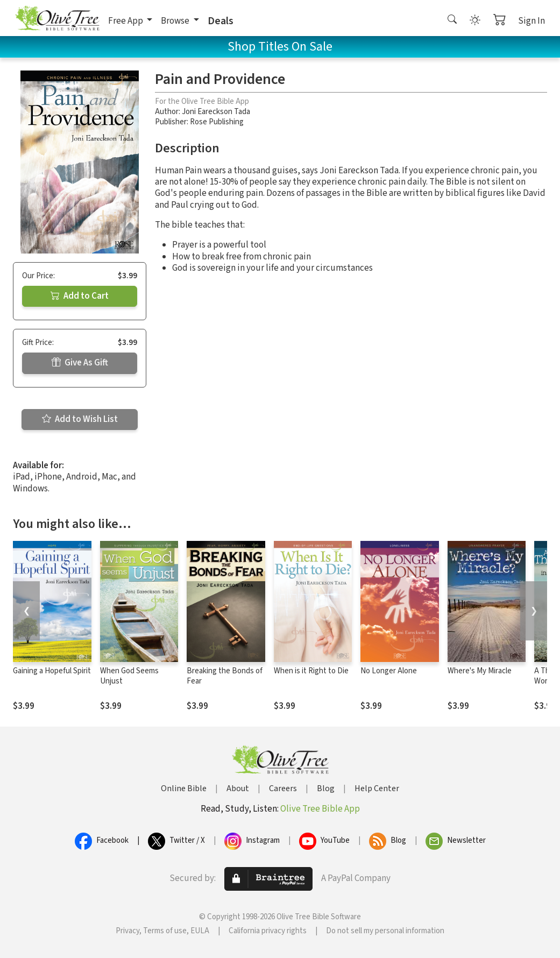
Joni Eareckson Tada (216, 112)
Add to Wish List (80, 419)
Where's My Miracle (480, 671)
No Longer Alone (389, 671)
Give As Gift (80, 363)
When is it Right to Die (311, 671)
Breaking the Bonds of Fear (225, 676)
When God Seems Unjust (129, 676)
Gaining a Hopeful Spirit (52, 671)
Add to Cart (80, 296)
